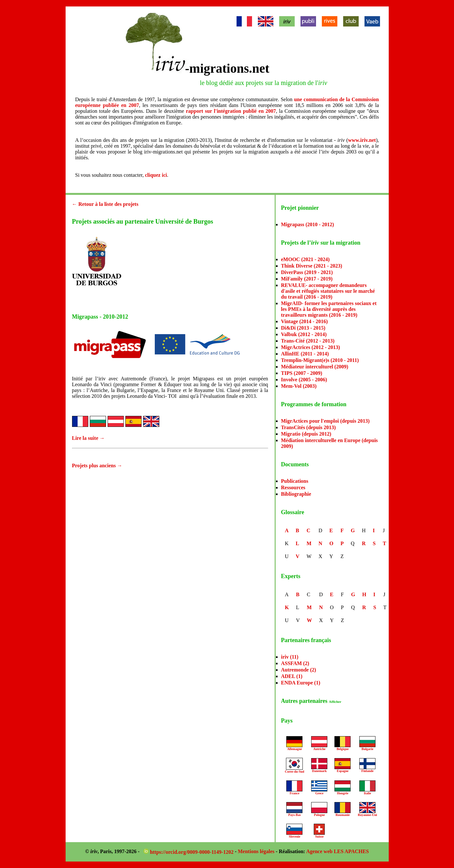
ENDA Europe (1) (301, 683)
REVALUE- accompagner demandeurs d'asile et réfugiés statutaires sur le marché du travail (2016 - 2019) (328, 291)
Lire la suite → (88, 438)
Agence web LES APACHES (338, 851)
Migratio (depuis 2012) (306, 434)
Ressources (293, 487)
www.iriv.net (362, 140)
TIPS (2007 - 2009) (302, 373)
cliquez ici (156, 175)
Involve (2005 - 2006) (304, 380)
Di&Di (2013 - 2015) (303, 328)
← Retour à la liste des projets (105, 204)
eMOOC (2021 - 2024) (306, 259)
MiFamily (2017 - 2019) (307, 279)
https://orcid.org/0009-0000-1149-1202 (189, 852)
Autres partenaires (311, 701)
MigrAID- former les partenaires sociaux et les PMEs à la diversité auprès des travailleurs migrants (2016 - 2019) (329, 309)
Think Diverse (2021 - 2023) (312, 266)
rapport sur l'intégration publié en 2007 (231, 111)
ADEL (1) (292, 676)
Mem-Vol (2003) (299, 386)
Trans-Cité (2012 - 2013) (308, 341)
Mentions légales (256, 851)
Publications (295, 481)
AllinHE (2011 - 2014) (305, 354)
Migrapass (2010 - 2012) (308, 224)
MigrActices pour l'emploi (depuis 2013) (325, 421)
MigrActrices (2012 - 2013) (311, 347)
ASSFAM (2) (295, 663)
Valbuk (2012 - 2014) (304, 334)
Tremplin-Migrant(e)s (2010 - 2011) (320, 360)
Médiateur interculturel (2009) (315, 367)
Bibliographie (296, 494)
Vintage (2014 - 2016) (305, 321)
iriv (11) (290, 657)
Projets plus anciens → (97, 466)
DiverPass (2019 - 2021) (307, 272)
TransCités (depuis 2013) (309, 427)
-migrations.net (227, 68)
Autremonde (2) (299, 670)
